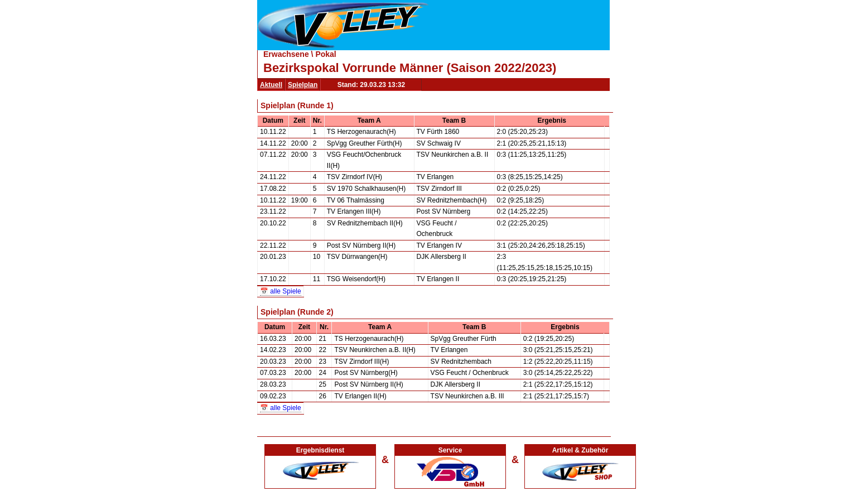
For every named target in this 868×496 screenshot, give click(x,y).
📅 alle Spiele (281, 291)
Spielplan (303, 85)
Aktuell (271, 85)
